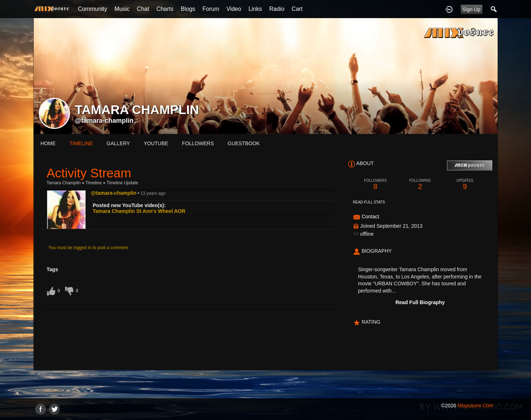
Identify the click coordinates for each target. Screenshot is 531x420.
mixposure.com (475, 406)
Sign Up (472, 9)
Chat (143, 9)
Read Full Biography (420, 302)
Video (234, 9)
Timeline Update (122, 183)
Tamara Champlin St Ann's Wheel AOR (139, 211)
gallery (118, 143)
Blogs (188, 9)
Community (93, 9)
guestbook (244, 143)
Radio (277, 9)
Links (255, 9)
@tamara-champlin (104, 121)
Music (122, 9)
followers (198, 143)
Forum (211, 9)
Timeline (81, 143)
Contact (370, 217)
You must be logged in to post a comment (88, 248)
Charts (165, 9)
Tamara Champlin (64, 183)
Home (48, 143)
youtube (156, 143)
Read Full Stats (369, 202)
